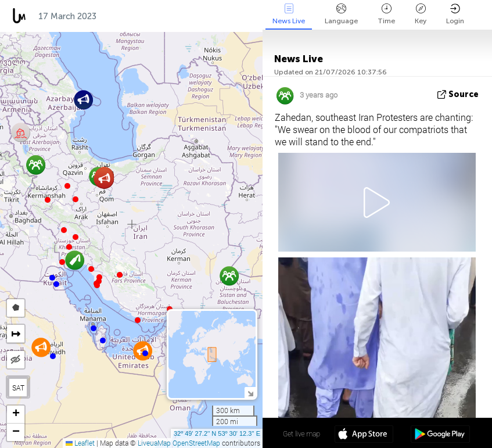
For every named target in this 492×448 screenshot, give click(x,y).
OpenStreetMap (196, 443)
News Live (289, 14)
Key (421, 14)
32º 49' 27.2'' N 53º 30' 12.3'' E (217, 433)
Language (341, 14)
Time (386, 14)
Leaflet (80, 443)
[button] (76, 199)
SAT (18, 388)
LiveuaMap (154, 443)
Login (455, 14)
